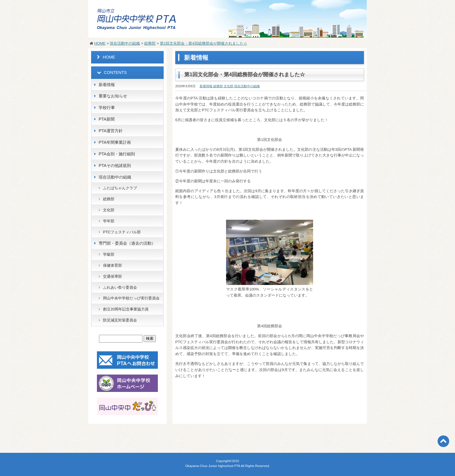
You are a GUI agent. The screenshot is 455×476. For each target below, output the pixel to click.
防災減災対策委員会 (120, 320)
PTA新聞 (107, 119)
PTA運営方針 (111, 131)
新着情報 (206, 86)
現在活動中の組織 (125, 43)
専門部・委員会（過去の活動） (127, 243)
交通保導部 (112, 276)
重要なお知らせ (113, 96)
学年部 (109, 221)
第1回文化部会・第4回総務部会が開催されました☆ (203, 43)
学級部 (109, 254)
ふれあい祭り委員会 (120, 287)
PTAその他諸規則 (115, 166)
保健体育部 (112, 265)
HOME (100, 43)
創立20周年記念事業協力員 (126, 309)
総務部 (150, 43)
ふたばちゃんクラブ (120, 188)
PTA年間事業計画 (115, 142)
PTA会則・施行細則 (117, 154)
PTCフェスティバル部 (122, 232)
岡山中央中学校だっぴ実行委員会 (131, 298)
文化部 (229, 86)
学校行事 (107, 108)
